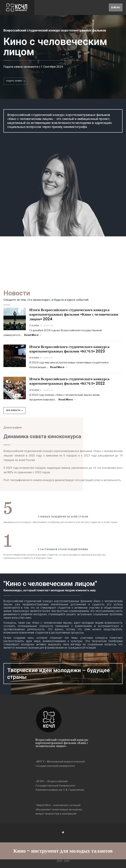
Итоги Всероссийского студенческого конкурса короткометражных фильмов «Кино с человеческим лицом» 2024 (74, 314)
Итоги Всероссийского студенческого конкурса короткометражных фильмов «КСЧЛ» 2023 (69, 349)
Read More (33, 335)
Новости (48, 325)
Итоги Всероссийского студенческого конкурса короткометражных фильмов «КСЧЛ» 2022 (69, 381)
